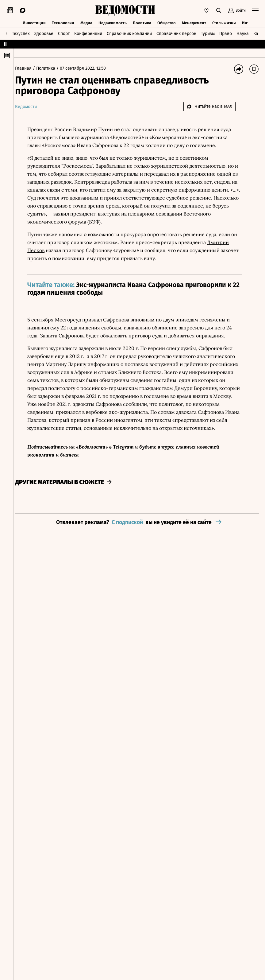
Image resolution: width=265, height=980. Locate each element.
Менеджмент (194, 22)
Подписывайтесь (52, 455)
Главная (29, 68)
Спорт (64, 33)
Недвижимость (113, 22)
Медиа (86, 22)
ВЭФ (127, 222)
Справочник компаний (129, 33)
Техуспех (21, 33)
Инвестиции (34, 22)
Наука (243, 33)
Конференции (88, 33)
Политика (142, 22)
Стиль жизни (224, 22)
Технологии (63, 22)
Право (226, 33)
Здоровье (44, 33)
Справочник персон (176, 33)
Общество (167, 22)
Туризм (208, 33)
